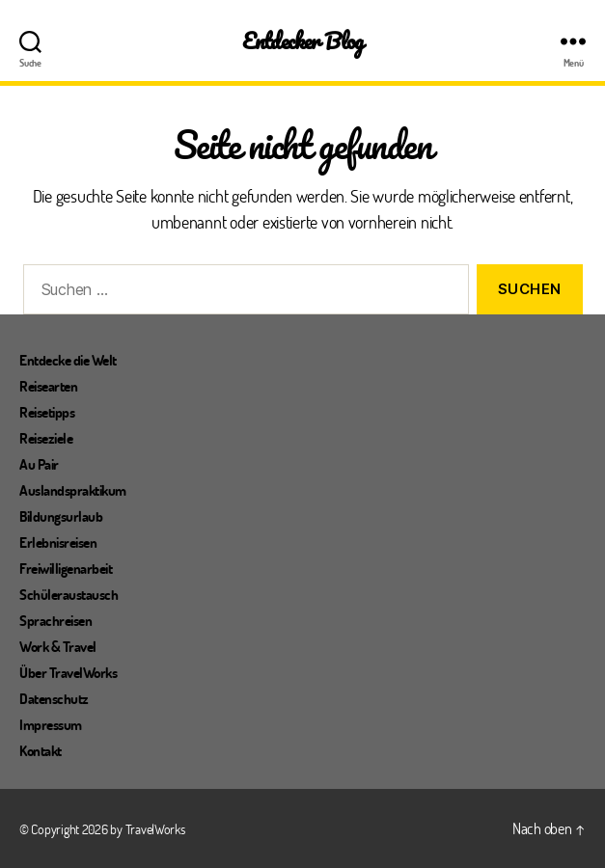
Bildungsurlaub (61, 516)
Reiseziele (46, 438)
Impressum (51, 724)
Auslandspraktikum (73, 490)
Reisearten (48, 386)
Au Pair (39, 464)
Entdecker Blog (302, 41)
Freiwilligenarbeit (66, 568)
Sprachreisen (55, 620)
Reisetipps (47, 412)
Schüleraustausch (69, 594)
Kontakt (41, 750)
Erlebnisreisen (58, 542)
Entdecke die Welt (68, 360)
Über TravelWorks (68, 672)
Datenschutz (54, 698)
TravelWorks (155, 829)
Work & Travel (58, 646)
